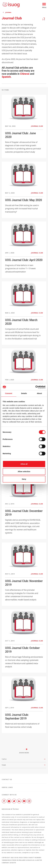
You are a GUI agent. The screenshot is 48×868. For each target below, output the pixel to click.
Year (4, 765)
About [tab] (39, 393)
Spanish (6, 77)
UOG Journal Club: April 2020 (24, 260)
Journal (8, 12)
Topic (4, 759)
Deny (24, 479)
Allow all (24, 464)
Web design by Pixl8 (10, 809)
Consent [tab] (9, 393)
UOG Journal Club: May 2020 (24, 200)
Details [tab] (24, 393)
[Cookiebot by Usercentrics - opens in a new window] (35, 387)
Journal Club (37, 126)
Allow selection (24, 471)
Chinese (25, 74)
